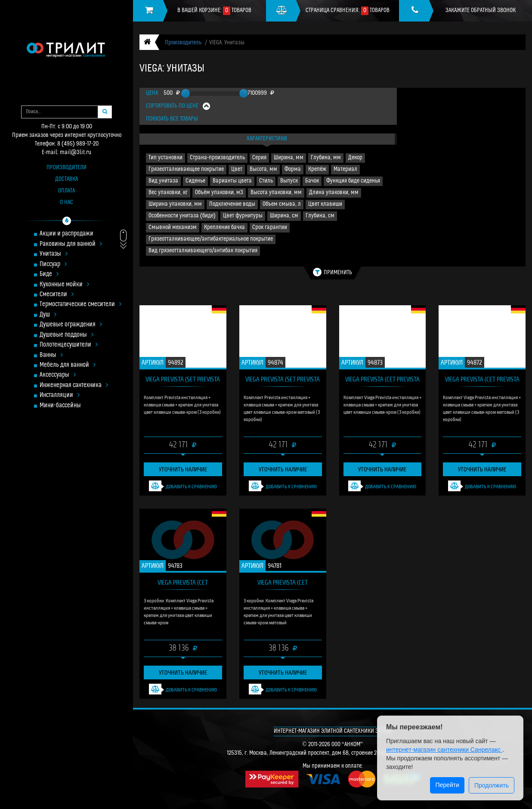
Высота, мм (263, 169)
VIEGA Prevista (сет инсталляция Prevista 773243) (283, 584)
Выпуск (289, 181)
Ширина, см (284, 216)
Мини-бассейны (60, 406)
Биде (49, 274)
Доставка (66, 179)
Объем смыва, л (282, 204)
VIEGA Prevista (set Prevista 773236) (183, 381)
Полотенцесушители (69, 345)
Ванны (51, 355)
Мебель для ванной (68, 365)
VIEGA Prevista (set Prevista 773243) (283, 381)
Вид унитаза (163, 181)
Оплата (66, 191)
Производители (66, 168)
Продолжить (492, 785)
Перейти (447, 785)
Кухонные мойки (64, 285)
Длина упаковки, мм (334, 193)
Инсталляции (60, 395)
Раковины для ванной (71, 244)
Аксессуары (58, 375)
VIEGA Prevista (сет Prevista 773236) (382, 381)
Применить (332, 272)
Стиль (266, 181)
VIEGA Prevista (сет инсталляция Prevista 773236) (183, 584)
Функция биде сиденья (353, 181)
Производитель (183, 43)
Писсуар (53, 265)
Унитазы (54, 254)
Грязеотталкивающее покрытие (186, 169)
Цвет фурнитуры (243, 216)
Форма (293, 169)
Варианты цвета (232, 181)
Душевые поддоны (66, 335)
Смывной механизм (173, 228)
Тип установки (165, 158)
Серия (259, 158)
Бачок (312, 181)
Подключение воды (232, 204)
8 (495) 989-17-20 (78, 144)
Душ (48, 315)
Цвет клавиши (325, 204)
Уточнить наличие (183, 469)
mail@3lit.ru (76, 153)
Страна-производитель (217, 158)
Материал (345, 169)
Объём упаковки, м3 (219, 193)
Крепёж (317, 169)
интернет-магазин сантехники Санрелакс (444, 750)
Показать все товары (172, 119)
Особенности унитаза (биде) (182, 216)
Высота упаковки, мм (276, 193)
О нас (66, 203)
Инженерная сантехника (74, 386)
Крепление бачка (224, 228)
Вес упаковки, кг (168, 193)
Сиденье (195, 181)
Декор (355, 158)
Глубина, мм (326, 158)
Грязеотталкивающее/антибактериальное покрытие (211, 239)
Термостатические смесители (80, 305)
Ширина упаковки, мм (175, 204)
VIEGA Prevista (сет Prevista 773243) (482, 381)
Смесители (57, 295)
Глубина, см (320, 216)
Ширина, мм (289, 158)
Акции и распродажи (66, 234)
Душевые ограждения (71, 325)
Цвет (237, 169)
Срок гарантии (270, 228)
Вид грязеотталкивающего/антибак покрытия (203, 251)
